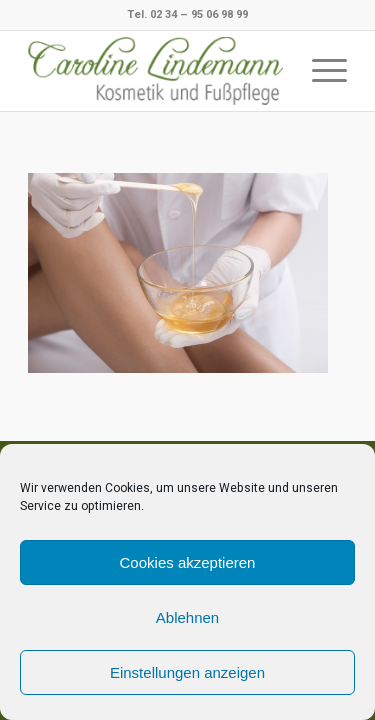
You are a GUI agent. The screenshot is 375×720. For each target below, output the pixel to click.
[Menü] (319, 71)
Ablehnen (187, 617)
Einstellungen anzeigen (187, 672)
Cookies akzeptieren (188, 562)
